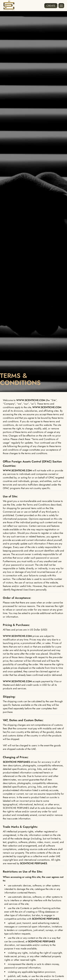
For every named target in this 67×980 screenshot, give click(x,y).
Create (51, 6)
